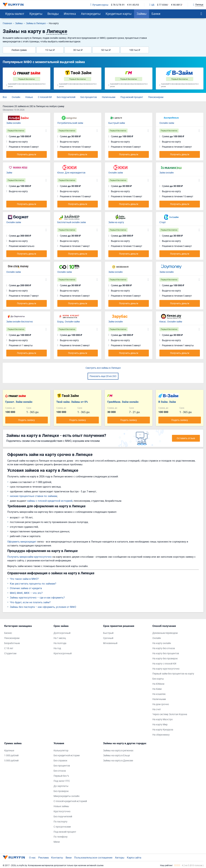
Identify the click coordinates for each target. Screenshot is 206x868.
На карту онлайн (162, 643)
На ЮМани (158, 684)
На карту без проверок (165, 658)
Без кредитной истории (67, 755)
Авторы (120, 857)
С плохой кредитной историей (70, 801)
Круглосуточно (62, 811)
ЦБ (152, 5)
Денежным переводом (165, 633)
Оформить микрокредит (22, 541)
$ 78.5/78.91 (118, 5)
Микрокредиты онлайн (67, 796)
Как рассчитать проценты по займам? (33, 583)
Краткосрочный (63, 653)
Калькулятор (61, 750)
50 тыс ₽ (106, 50)
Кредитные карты (119, 14)
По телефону (61, 837)
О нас (32, 857)
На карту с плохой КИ (164, 663)
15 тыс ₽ (50, 50)
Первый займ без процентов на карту (173, 674)
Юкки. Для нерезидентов (71, 173)
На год (57, 648)
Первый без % (61, 776)
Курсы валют (15, 14)
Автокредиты (91, 14)
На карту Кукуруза (163, 729)
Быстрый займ (117, 123)
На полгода (60, 643)
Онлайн (16, 97)
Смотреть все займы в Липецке (103, 368)
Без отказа (60, 771)
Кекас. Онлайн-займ (171, 322)
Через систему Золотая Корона (170, 714)
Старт (163, 222)
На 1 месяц (60, 638)
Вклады (53, 14)
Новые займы (61, 806)
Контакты (57, 857)
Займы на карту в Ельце (116, 755)
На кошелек (159, 694)
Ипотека (70, 14)
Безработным (12, 643)
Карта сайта (134, 857)
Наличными (109, 97)
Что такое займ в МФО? (24, 579)
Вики (69, 857)
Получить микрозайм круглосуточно (30, 557)
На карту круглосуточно (166, 669)
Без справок (60, 760)
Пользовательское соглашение (93, 857)
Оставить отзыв (186, 438)
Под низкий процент (132, 97)
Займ (9, 173)
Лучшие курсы (99, 5)
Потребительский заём (70, 123)
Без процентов (89, 97)
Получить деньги (27, 154)
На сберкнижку (161, 735)
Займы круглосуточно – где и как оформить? (37, 597)
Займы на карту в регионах (118, 750)
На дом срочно (161, 704)
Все (5, 97)
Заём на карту (116, 222)
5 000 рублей (11, 760)
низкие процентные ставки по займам (33, 496)
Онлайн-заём (167, 123)
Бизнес (8, 633)
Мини (57, 842)
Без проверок (61, 791)
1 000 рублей (11, 755)
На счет (157, 709)
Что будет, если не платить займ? (30, 602)
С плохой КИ (45, 97)
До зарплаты (61, 786)
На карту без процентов (166, 653)
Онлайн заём (116, 173)
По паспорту (60, 821)
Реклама (43, 857)
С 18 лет (9, 648)
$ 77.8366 (162, 5)
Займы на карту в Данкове (118, 760)
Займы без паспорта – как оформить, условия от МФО (43, 607)
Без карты (158, 679)
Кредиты (36, 14)
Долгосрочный (62, 633)
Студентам (10, 653)
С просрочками (62, 827)
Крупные (9, 750)
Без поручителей (66, 97)
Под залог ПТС (62, 781)
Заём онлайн (167, 173)
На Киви (157, 689)
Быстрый (108, 633)
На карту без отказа (164, 648)
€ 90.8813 (176, 5)
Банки (156, 14)
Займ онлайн (14, 123)
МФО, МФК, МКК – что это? (26, 593)
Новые (29, 97)
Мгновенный (110, 643)
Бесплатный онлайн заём (72, 222)
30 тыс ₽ (78, 50)
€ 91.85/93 (133, 5)
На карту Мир (160, 724)
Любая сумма (19, 50)
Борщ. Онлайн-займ (68, 322)
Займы (142, 14)
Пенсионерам (156, 97)
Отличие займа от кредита (26, 588)
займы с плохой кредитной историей (50, 501)
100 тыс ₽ (135, 50)
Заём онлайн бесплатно (20, 322)
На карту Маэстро (163, 719)
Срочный (108, 638)
